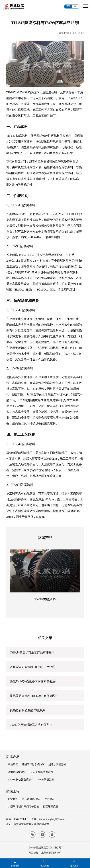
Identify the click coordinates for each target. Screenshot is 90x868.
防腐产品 (13, 757)
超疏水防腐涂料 (57, 764)
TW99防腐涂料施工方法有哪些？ (31, 725)
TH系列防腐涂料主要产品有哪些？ (32, 652)
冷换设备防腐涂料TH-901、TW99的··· (34, 667)
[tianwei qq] (52, 835)
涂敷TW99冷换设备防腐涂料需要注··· (34, 681)
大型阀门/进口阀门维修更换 (23, 807)
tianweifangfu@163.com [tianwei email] (52, 819)
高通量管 (13, 764)
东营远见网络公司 (51, 853)
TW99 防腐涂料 (16, 162)
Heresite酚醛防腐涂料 (41, 772)
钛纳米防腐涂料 (17, 772)
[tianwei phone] (15, 861)
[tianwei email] (42, 835)
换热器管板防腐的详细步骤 (27, 710)
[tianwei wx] (32, 835)
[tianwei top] (74, 861)
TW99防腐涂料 (45, 599)
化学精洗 (13, 799)
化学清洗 (49, 799)
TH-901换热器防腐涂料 (21, 780)
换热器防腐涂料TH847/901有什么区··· (34, 696)
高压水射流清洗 (31, 799)
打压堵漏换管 (51, 807)
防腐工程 (13, 791)
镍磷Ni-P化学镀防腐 (33, 764)
